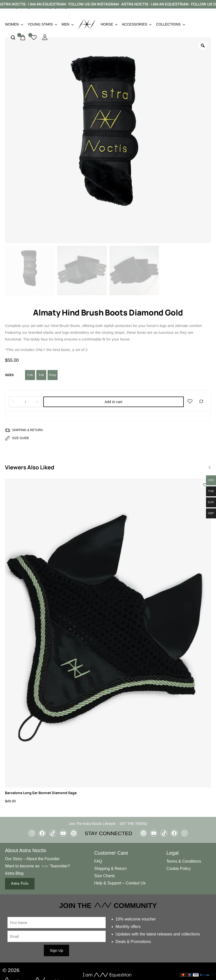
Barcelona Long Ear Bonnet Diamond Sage (41, 793)
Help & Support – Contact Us (120, 883)
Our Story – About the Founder (32, 859)
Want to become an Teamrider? (38, 866)
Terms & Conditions (184, 861)
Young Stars (42, 24)
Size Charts (104, 876)
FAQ (98, 861)
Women (14, 24)
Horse (109, 24)
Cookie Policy (179, 868)
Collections (170, 24)
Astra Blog (14, 873)
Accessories (136, 24)
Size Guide (21, 438)
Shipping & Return (27, 430)
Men (67, 24)
